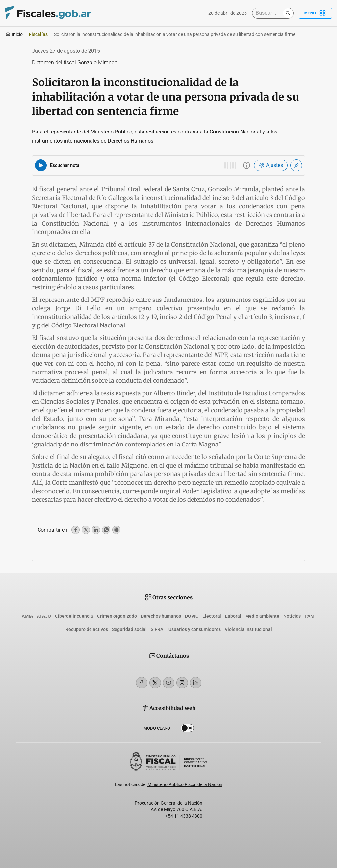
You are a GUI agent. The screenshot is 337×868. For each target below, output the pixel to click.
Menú (315, 13)
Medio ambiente (262, 616)
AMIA (27, 616)
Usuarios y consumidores (195, 629)
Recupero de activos (87, 629)
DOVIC (192, 616)
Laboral (233, 616)
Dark (187, 729)
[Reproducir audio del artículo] (41, 165)
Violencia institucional (248, 629)
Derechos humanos (161, 616)
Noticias (292, 616)
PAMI (310, 616)
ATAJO (44, 616)
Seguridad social (129, 629)
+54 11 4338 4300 (184, 816)
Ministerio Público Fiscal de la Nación (185, 784)
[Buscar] (269, 13)
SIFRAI (158, 629)
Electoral (212, 616)
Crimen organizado (117, 616)
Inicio (14, 34)
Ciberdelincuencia (74, 616)
